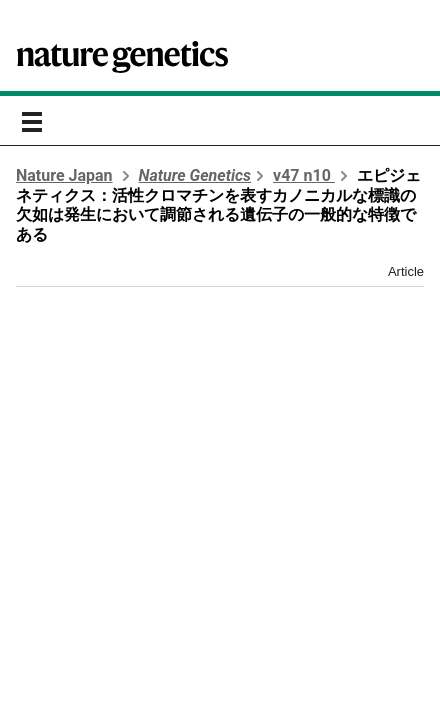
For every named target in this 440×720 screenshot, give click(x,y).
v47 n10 (304, 175)
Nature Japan (64, 175)
